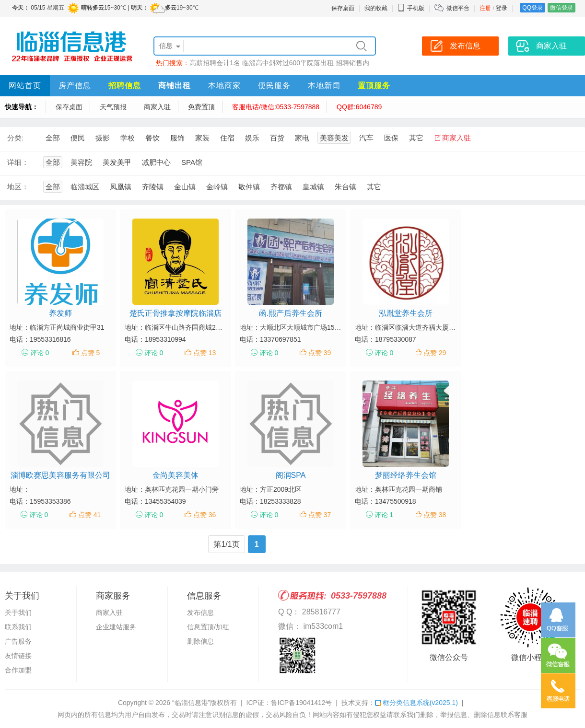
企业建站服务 (116, 627)
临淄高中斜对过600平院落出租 (288, 63)
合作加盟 (18, 670)
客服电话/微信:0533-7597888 (276, 107)
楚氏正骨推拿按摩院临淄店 (175, 313)
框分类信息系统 (416, 703)
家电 (302, 138)
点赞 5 (91, 353)
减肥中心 (156, 162)
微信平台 (458, 8)
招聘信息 (125, 86)
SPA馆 (192, 162)
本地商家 (224, 86)
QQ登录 (532, 8)
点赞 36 (205, 515)
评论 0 (40, 353)
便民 (78, 138)
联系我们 (18, 627)
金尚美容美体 (175, 475)
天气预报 (113, 107)
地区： (18, 187)
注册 (485, 8)
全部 (53, 138)
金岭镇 (217, 187)
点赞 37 (320, 515)
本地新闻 (324, 86)
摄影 (103, 138)
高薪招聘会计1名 (215, 63)
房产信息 (75, 86)
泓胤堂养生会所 (406, 313)
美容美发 (334, 138)
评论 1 (384, 515)
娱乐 (252, 138)
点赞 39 (320, 353)
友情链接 (18, 656)
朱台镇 (345, 187)
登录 (502, 8)
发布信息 (200, 612)
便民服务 (274, 86)
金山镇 (185, 187)
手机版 (411, 8)
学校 (128, 138)
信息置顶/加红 (208, 627)
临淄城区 (85, 187)
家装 (202, 138)
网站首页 (25, 86)
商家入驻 (157, 107)
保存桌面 (343, 8)
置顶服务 (374, 86)
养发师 (60, 313)
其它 (416, 138)
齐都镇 (281, 187)
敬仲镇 (249, 187)
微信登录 (562, 8)
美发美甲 (117, 162)
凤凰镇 (121, 187)
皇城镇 (313, 187)
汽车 (366, 138)
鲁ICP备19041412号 (302, 703)
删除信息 (200, 641)
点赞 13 (205, 353)
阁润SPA (291, 475)
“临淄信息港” (191, 703)
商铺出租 (175, 86)
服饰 (177, 138)
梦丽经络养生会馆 (406, 475)
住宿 (227, 138)
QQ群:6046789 (359, 107)
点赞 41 (89, 515)
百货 (277, 138)
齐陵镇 (153, 187)
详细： (18, 162)
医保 (391, 138)
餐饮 (152, 138)
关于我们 (18, 612)
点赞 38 (435, 515)
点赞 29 (435, 353)
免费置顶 (201, 107)
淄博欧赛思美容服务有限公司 (60, 475)
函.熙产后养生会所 (291, 313)
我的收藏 (376, 8)
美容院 (81, 162)
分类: (15, 138)
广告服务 (18, 641)
